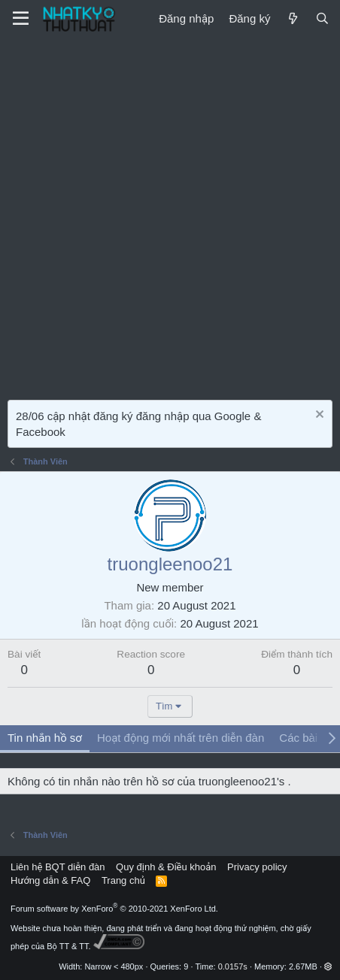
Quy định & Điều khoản (166, 867)
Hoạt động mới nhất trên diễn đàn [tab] (181, 738)
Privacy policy (257, 867)
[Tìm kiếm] (322, 18)
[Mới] (292, 18)
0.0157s (233, 966)
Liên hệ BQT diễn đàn (58, 867)
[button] (328, 966)
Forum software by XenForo (114, 909)
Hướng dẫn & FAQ (50, 880)
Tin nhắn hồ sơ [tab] (45, 738)
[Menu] (21, 19)
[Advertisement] (170, 215)
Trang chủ (123, 880)
